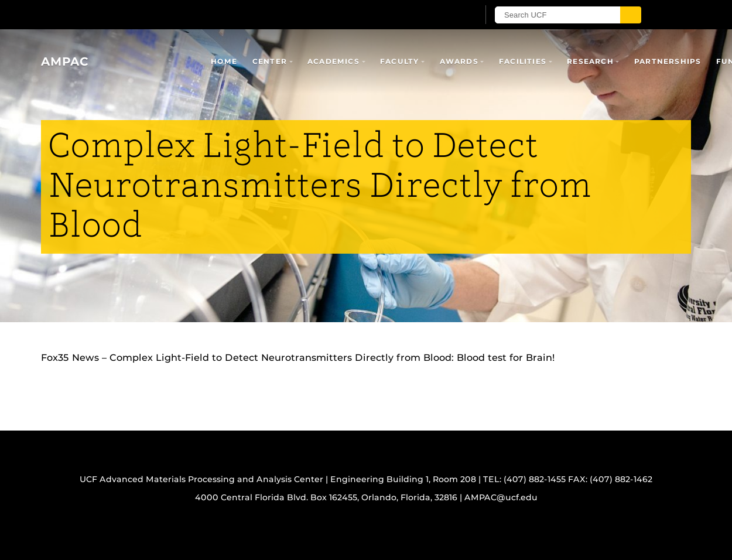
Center (270, 61)
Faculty (399, 61)
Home (224, 61)
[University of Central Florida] (177, 14)
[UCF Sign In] (441, 15)
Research (590, 61)
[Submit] (631, 15)
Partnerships (668, 61)
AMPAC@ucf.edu (501, 497)
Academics (333, 61)
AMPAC (65, 62)
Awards (459, 61)
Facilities (523, 61)
